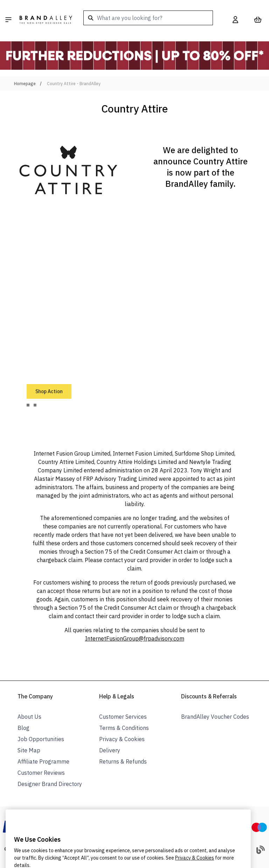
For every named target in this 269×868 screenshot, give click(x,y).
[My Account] (235, 20)
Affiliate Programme (43, 761)
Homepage (25, 84)
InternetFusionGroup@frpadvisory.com (135, 638)
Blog (23, 728)
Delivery (110, 750)
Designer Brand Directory (50, 784)
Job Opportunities (41, 739)
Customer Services (123, 717)
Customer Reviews (41, 773)
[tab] (28, 405)
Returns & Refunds (123, 761)
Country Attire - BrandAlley (74, 84)
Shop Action (49, 391)
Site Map (29, 750)
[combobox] (148, 18)
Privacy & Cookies (122, 739)
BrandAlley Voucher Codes (215, 717)
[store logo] (46, 20)
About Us (29, 717)
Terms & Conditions (124, 728)
